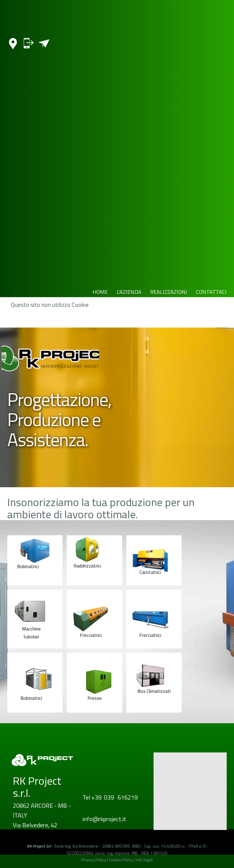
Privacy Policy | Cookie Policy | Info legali (117, 860)
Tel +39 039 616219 (110, 797)
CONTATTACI (211, 292)
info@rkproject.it (104, 819)
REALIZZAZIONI (169, 292)
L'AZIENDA (129, 292)
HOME (100, 292)
